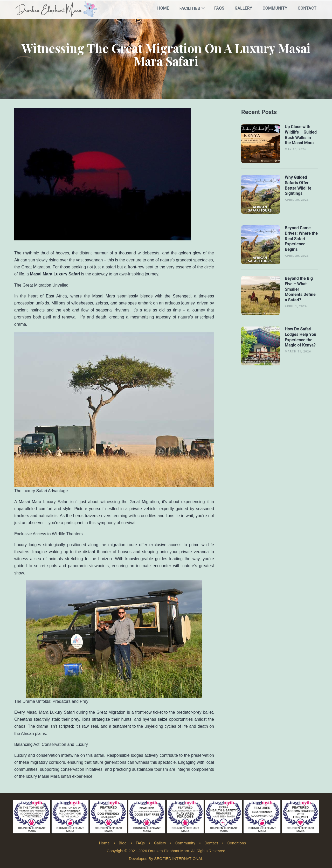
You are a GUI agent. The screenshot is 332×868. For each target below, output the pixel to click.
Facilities (190, 8)
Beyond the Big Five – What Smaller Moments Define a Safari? (300, 289)
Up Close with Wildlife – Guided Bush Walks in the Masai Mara (301, 134)
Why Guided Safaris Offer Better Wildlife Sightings (298, 185)
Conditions (237, 843)
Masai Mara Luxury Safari (55, 274)
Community (275, 8)
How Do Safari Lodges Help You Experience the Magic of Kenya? (300, 336)
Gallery (244, 8)
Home (163, 8)
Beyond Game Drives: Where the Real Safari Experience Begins (301, 238)
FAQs (219, 8)
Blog (123, 843)
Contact (307, 8)
